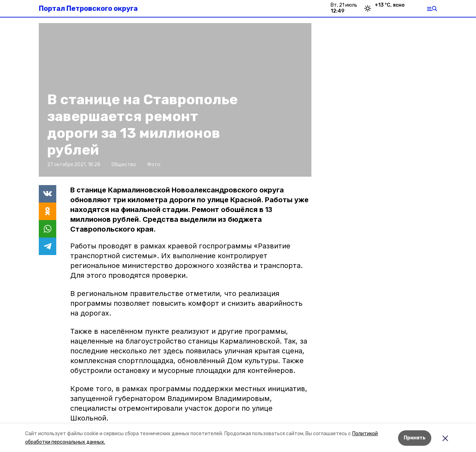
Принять (415, 438)
